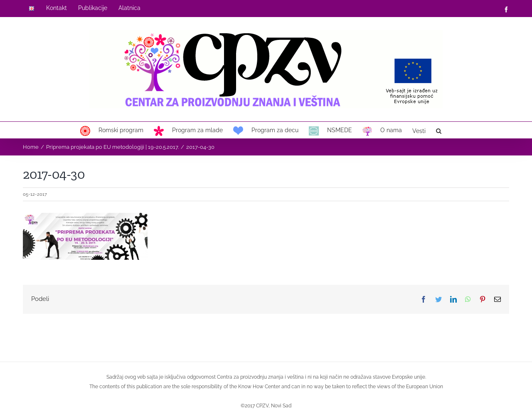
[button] (439, 130)
